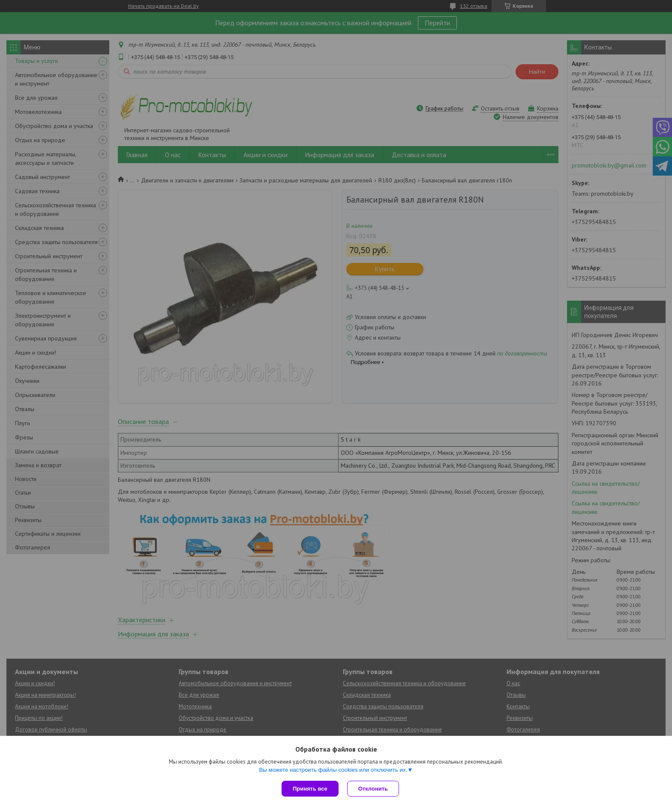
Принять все (310, 789)
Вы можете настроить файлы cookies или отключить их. (333, 770)
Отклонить (373, 789)
